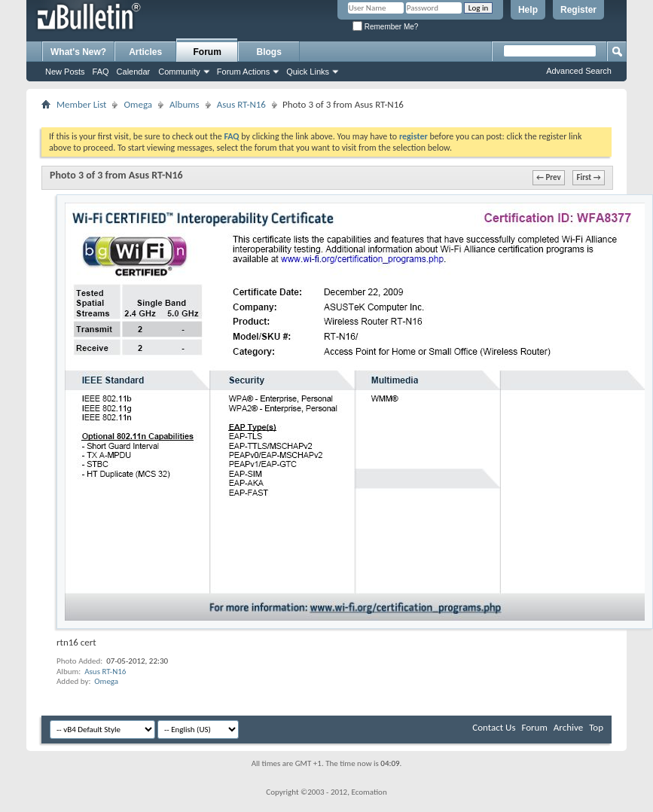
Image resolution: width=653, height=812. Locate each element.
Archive (568, 727)
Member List (81, 104)
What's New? (78, 52)
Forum (207, 52)
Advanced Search (579, 71)
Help (528, 10)
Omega (138, 104)
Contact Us (494, 727)
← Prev (549, 177)
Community (179, 72)
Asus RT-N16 (241, 104)
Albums (185, 104)
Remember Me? (385, 27)
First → (589, 177)
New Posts (65, 72)
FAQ (101, 72)
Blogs (269, 52)
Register (578, 10)
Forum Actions (243, 72)
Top (596, 727)
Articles (145, 52)
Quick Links (308, 72)
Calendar (134, 72)
